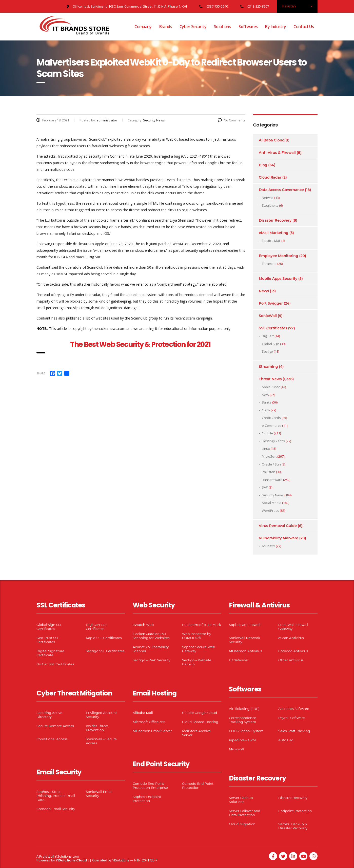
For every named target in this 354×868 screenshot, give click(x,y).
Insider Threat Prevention (97, 728)
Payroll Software (292, 718)
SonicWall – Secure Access (101, 741)
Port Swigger (271, 303)
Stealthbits (270, 205)
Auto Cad (286, 740)
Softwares (248, 27)
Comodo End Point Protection (198, 786)
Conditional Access (52, 739)
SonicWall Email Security (99, 794)
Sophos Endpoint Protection (147, 799)
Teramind (269, 264)
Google (267, 433)
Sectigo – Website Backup (197, 662)
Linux (266, 449)
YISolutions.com (67, 856)
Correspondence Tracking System (243, 720)
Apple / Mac (271, 387)
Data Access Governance (281, 190)
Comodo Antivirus (293, 651)
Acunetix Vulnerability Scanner (151, 649)
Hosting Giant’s (273, 441)
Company (143, 27)
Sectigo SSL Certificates (105, 651)
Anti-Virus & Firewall (277, 153)
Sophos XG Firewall (245, 625)
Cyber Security (193, 27)
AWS (265, 395)
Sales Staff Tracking (294, 731)
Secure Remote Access (55, 726)
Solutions (222, 27)
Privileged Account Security (101, 715)
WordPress (270, 511)
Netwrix (268, 198)
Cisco (266, 410)
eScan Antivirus (291, 638)
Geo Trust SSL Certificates (48, 640)
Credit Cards (271, 418)
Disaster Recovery (275, 220)
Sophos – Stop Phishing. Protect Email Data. (56, 796)
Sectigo (267, 351)
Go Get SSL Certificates (55, 664)
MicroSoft (269, 456)
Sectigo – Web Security (151, 660)
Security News (273, 495)
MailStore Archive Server (196, 733)
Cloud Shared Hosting (200, 722)
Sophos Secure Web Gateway (199, 649)
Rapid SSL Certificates (104, 638)
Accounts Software (294, 709)
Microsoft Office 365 (149, 722)
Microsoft (237, 749)
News (264, 291)
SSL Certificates (273, 328)
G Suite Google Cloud (200, 713)
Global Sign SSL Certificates (49, 627)
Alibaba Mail (143, 713)
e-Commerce (272, 426)
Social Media (272, 503)
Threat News (270, 379)
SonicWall (268, 316)
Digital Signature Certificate (50, 653)
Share (41, 373)
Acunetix (268, 546)
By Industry (276, 27)
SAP (265, 487)
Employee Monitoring (279, 256)
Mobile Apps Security (278, 279)
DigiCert (268, 336)
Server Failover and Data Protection (245, 813)
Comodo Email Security (56, 809)
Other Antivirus (291, 660)
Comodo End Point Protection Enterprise (150, 786)
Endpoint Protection (295, 811)
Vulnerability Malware (279, 538)
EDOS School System (246, 731)
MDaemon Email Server (152, 731)
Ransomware (272, 480)
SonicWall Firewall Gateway (293, 627)
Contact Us (304, 27)
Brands (166, 27)
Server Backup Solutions (241, 800)
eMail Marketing (274, 233)
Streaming (268, 367)
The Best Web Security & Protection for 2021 (141, 344)
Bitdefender (239, 660)
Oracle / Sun (271, 464)
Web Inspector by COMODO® (196, 636)
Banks (267, 402)
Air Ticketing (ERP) (244, 709)
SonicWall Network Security (244, 640)
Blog (263, 165)
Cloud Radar (270, 177)
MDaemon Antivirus (245, 651)
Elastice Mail (271, 241)
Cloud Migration (242, 824)
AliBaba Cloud (272, 140)
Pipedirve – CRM (242, 740)
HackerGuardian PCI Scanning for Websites (151, 636)
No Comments (232, 120)
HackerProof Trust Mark (201, 625)
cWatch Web (143, 625)
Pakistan (269, 472)
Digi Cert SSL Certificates (97, 627)
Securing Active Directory (49, 715)
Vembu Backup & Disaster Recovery (293, 826)
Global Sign (271, 344)
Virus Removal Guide (278, 526)
